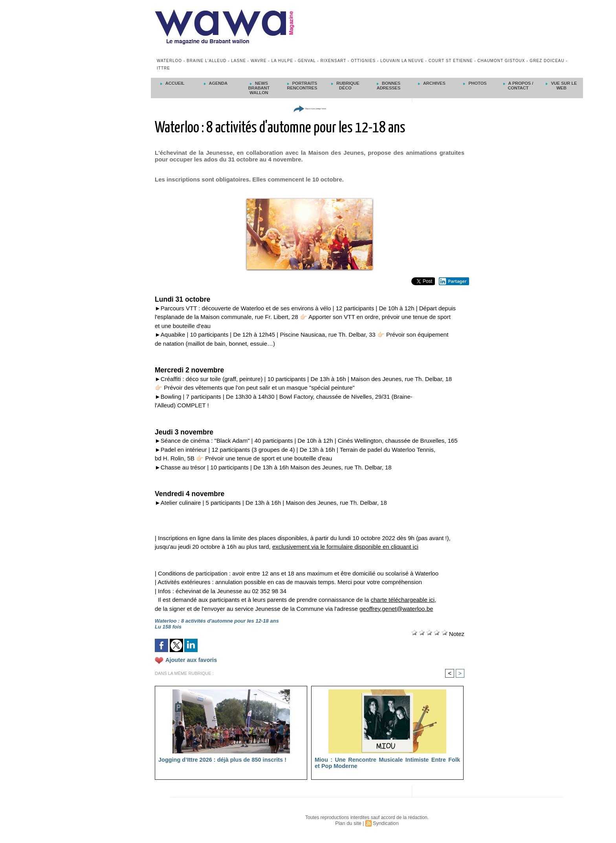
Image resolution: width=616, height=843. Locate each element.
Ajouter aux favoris (189, 660)
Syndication (385, 824)
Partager (453, 281)
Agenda (216, 83)
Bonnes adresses (389, 86)
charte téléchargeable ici (403, 600)
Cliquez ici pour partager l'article (309, 108)
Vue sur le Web (561, 86)
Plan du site (349, 824)
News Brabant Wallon (259, 88)
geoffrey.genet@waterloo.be (396, 609)
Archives (432, 83)
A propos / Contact (518, 86)
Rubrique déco (345, 86)
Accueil (172, 83)
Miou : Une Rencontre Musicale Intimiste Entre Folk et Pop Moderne (387, 763)
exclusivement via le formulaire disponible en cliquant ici (345, 547)
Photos (475, 83)
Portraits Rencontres (302, 86)
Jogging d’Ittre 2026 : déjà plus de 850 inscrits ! (216, 760)
